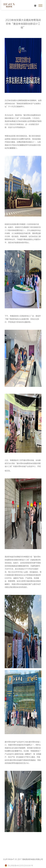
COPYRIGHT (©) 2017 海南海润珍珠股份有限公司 (23, 859)
